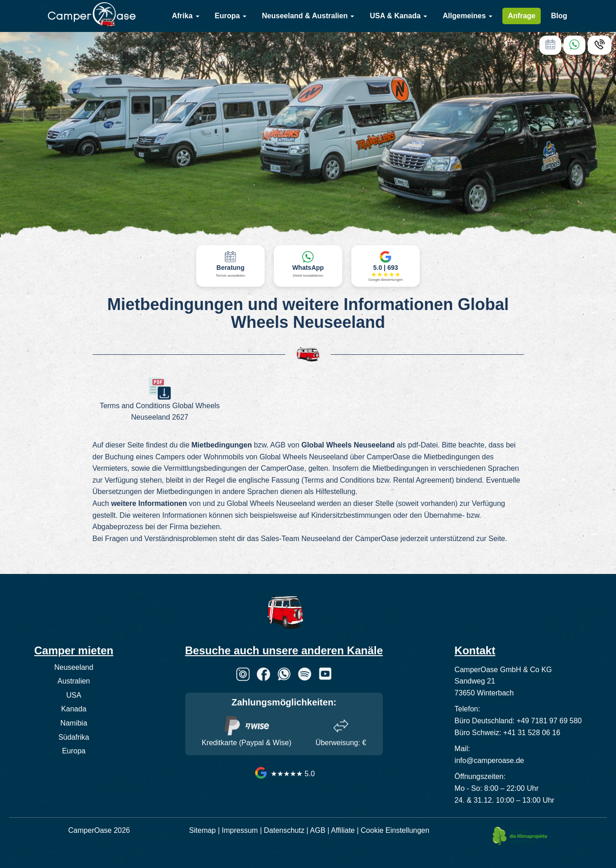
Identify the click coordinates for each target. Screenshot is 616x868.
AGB (318, 830)
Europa (231, 16)
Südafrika (74, 737)
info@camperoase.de (489, 760)
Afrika (186, 16)
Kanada (74, 709)
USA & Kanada (398, 16)
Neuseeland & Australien (308, 16)
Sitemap (202, 830)
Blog (559, 16)
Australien (74, 681)
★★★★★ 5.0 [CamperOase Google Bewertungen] (284, 774)
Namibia (74, 723)
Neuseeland (74, 667)
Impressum (240, 830)
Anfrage (522, 16)
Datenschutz (284, 830)
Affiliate (343, 830)
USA (74, 695)
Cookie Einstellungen (395, 830)
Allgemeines (467, 16)
